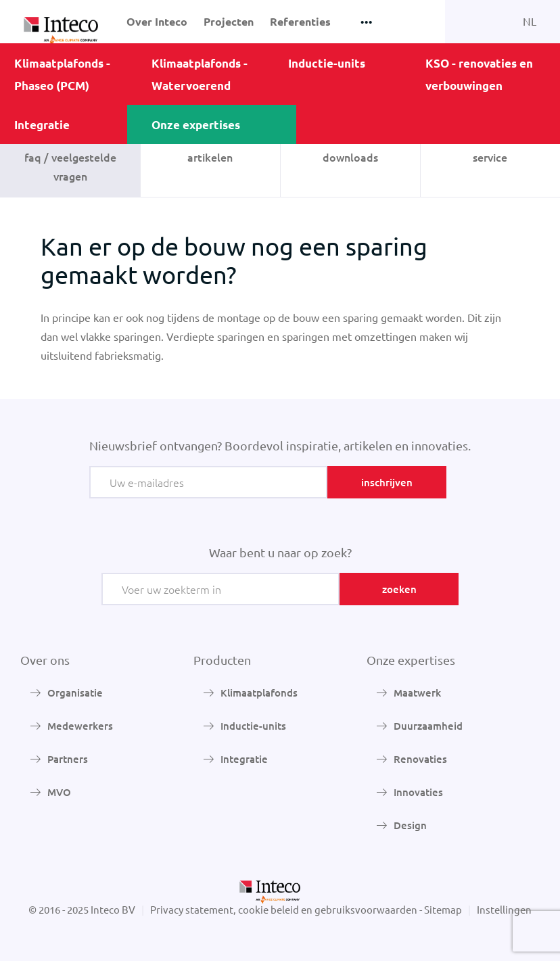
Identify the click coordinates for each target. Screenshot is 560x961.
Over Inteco (157, 21)
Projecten (229, 21)
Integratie (42, 125)
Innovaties (418, 792)
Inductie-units (327, 63)
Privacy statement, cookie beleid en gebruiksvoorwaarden (284, 909)
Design (410, 825)
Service (490, 157)
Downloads (350, 157)
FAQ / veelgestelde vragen (70, 166)
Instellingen (504, 909)
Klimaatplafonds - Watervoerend (200, 74)
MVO (59, 792)
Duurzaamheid (428, 726)
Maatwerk (417, 693)
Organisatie (75, 693)
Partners (68, 759)
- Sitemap (441, 909)
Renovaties (420, 759)
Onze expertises (196, 125)
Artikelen (210, 157)
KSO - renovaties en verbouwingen (479, 74)
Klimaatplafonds (259, 693)
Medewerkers (80, 726)
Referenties (300, 21)
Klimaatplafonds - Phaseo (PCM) (62, 74)
